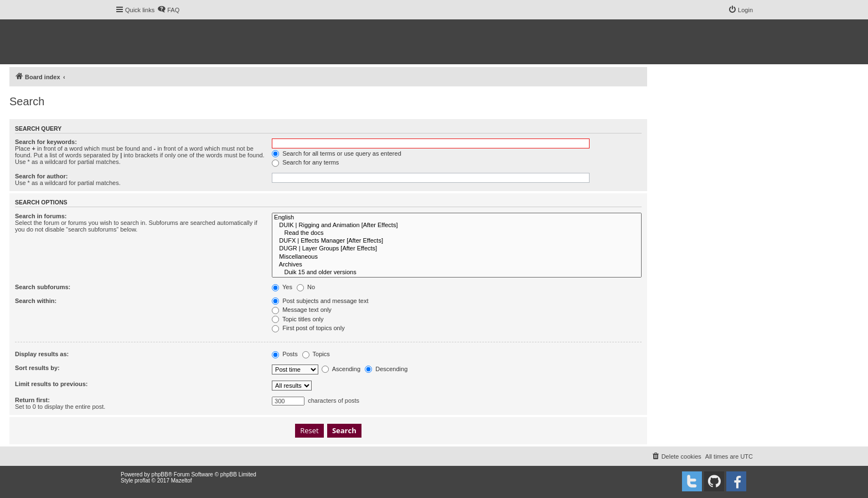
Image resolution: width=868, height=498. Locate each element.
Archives (457, 265)
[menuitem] (168, 10)
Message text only (302, 310)
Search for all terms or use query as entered (337, 153)
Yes (282, 287)
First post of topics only (308, 328)
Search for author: (41, 176)
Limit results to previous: (51, 384)
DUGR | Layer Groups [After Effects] (457, 249)
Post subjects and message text (320, 301)
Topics (316, 354)
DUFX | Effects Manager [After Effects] (457, 241)
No (306, 287)
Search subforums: (43, 287)
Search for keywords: (46, 142)
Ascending (341, 369)
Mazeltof (182, 481)
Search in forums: (41, 216)
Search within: (36, 301)
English (457, 218)
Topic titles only (298, 319)
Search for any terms (305, 162)
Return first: (32, 400)
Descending (386, 369)
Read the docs (457, 233)
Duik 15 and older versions (457, 273)
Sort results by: (37, 368)
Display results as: (42, 354)
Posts (285, 354)
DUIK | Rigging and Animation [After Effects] (457, 225)
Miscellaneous (457, 257)
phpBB (160, 474)
